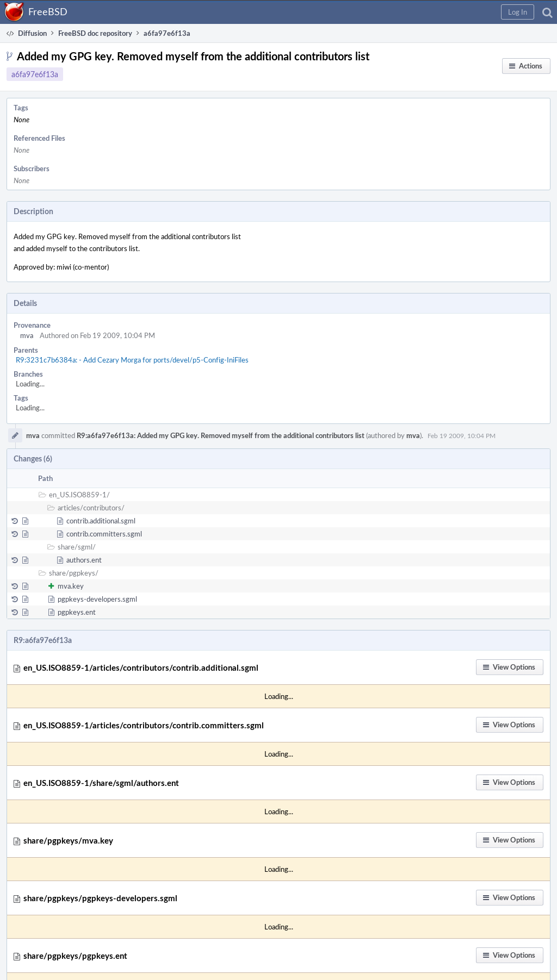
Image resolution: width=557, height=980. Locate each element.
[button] (518, 12)
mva (27, 335)
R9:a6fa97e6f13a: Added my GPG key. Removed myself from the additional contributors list (221, 435)
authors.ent (84, 560)
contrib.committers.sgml (104, 534)
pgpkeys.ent (77, 612)
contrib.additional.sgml (101, 521)
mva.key (71, 586)
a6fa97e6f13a (35, 74)
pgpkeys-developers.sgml (97, 599)
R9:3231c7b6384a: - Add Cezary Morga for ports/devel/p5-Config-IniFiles (132, 360)
